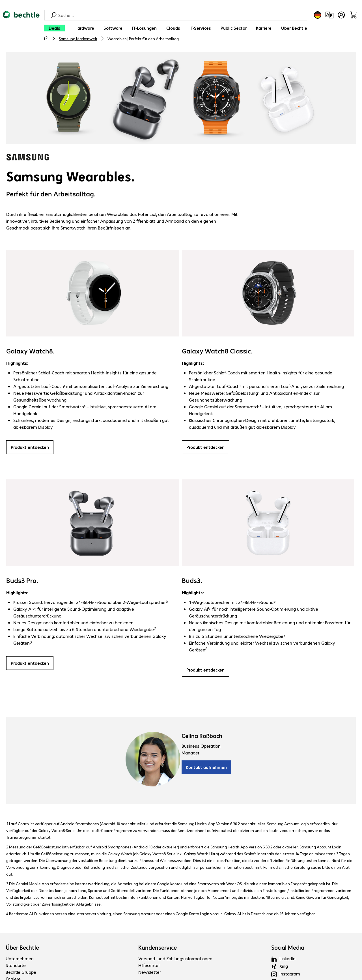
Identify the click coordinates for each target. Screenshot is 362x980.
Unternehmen (20, 959)
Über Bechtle (22, 948)
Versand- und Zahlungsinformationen (175, 959)
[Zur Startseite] (21, 29)
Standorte (16, 966)
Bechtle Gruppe (21, 973)
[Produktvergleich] (329, 15)
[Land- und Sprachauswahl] (318, 15)
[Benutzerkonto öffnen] (341, 15)
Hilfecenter (149, 966)
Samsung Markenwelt (78, 38)
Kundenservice (158, 948)
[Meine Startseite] (46, 38)
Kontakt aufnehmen (206, 768)
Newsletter (150, 973)
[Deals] (54, 28)
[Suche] (182, 15)
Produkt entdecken (30, 448)
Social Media (288, 948)
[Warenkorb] (353, 15)
